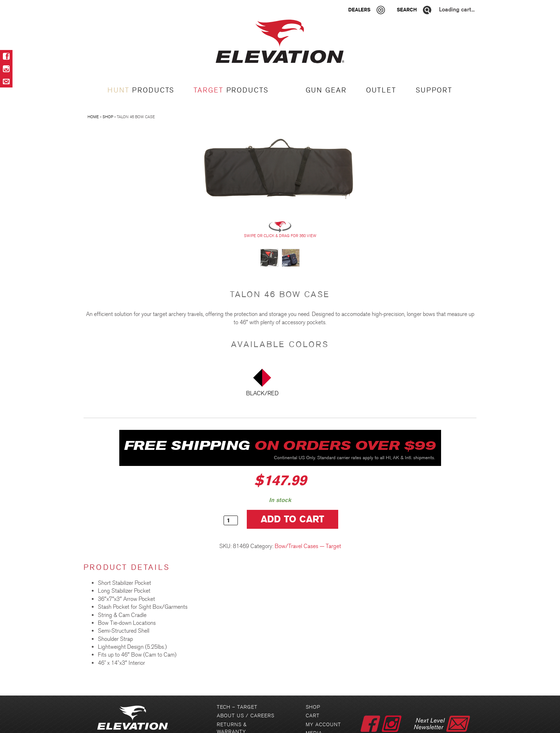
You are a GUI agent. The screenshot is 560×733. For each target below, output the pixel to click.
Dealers (359, 10)
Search (407, 10)
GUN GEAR (326, 90)
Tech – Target (237, 707)
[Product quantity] (231, 520)
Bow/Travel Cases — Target (308, 546)
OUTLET (381, 90)
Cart (313, 716)
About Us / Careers (246, 716)
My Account (323, 725)
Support (434, 90)
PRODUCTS (141, 90)
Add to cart (293, 519)
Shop (108, 117)
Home (93, 117)
